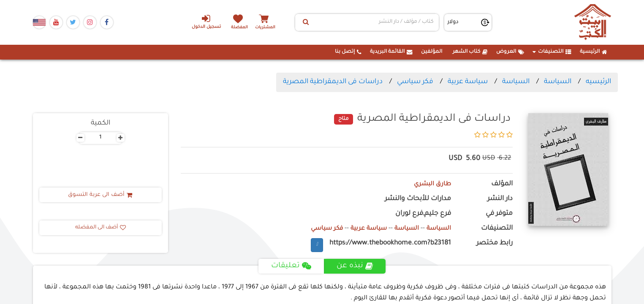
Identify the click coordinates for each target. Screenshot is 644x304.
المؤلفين (432, 52)
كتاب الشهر (470, 52)
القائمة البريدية (391, 52)
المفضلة (242, 27)
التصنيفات (552, 52)
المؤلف (502, 184)
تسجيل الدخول (203, 22)
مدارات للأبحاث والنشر (418, 199)
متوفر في (499, 214)
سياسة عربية (468, 82)
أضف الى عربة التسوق (100, 195)
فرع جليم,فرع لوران (423, 214)
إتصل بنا (348, 52)
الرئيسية (594, 52)
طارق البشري (431, 184)
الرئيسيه (598, 82)
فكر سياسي (415, 82)
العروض (510, 52)
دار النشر (500, 199)
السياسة (558, 82)
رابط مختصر (495, 243)
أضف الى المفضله (101, 228)
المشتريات (271, 27)
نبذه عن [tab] (355, 266)
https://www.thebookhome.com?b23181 (390, 243)
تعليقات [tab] (291, 266)
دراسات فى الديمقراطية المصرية (333, 82)
